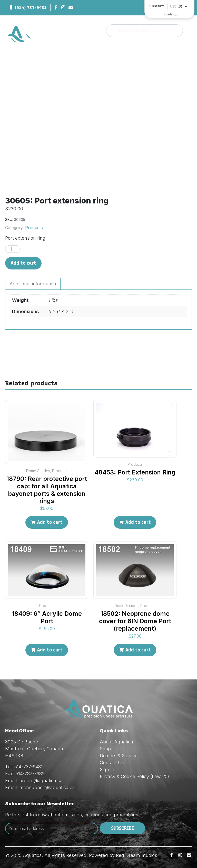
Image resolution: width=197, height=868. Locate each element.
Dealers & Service (119, 756)
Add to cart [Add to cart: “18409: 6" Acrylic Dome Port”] (50, 650)
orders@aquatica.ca (41, 781)
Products (34, 228)
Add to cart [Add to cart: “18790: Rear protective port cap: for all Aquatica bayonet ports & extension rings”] (50, 522)
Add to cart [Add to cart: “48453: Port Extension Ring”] (138, 522)
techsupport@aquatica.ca (47, 787)
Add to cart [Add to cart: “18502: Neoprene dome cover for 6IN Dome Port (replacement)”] (138, 650)
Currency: (157, 6)
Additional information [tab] (33, 284)
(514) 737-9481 (31, 8)
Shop (105, 749)
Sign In (107, 769)
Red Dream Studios (137, 855)
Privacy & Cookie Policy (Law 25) (134, 776)
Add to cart (23, 263)
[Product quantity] (13, 249)
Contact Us (112, 763)
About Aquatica (116, 742)
